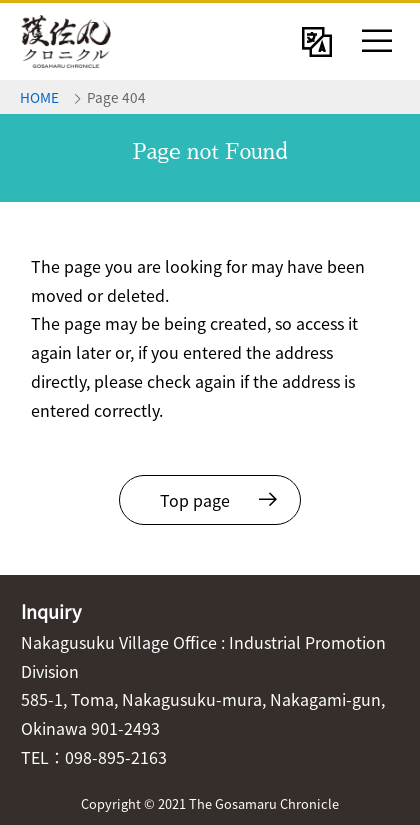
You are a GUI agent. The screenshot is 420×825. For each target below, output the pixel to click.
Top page (195, 500)
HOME (39, 97)
